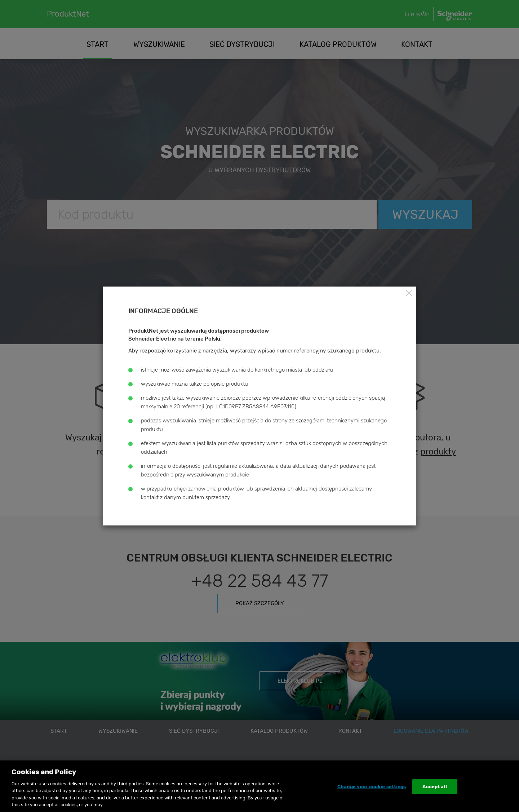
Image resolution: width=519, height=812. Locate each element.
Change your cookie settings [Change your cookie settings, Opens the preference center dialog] (372, 787)
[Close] (409, 293)
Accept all (434, 787)
